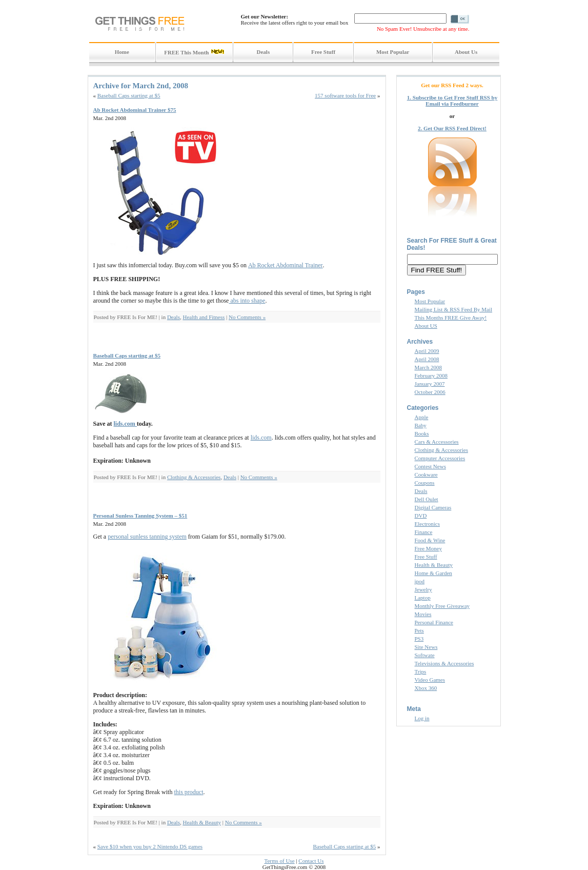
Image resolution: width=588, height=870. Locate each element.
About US (426, 326)
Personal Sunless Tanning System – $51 (140, 516)
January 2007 (430, 384)
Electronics (427, 524)
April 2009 (427, 351)
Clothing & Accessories (194, 477)
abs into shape (247, 301)
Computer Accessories (440, 458)
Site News (426, 647)
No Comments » (247, 317)
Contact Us (311, 861)
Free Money (428, 548)
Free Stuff (426, 557)
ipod (420, 581)
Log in (422, 718)
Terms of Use (279, 861)
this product (188, 792)
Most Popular (430, 301)
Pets (419, 630)
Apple (422, 417)
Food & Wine (430, 540)
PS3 (419, 639)
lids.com (125, 424)
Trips (421, 671)
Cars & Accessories (437, 442)
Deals (174, 317)
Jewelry (423, 589)
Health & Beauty (202, 822)
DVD (421, 516)
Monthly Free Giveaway (442, 606)
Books (422, 433)
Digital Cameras (433, 507)
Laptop (423, 598)
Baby (421, 425)
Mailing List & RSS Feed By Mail (454, 309)
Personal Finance (434, 622)
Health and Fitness (204, 317)
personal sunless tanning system (147, 537)
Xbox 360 (426, 688)
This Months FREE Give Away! (451, 318)
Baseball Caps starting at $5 (129, 95)
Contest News (430, 466)
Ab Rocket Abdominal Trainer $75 (135, 110)
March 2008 (428, 367)
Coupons (425, 483)
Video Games (430, 680)
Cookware (426, 474)
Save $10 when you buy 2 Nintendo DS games (150, 846)
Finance (424, 532)
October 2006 (430, 392)
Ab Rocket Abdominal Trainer (286, 265)
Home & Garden (433, 573)
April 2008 (427, 359)
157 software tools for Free (345, 95)
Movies (423, 614)
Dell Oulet (427, 499)
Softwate (425, 655)
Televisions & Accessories (444, 663)
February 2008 (431, 375)
